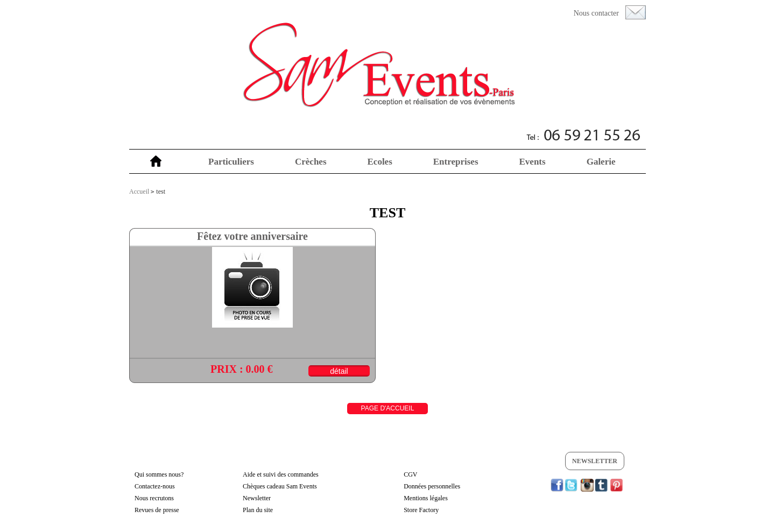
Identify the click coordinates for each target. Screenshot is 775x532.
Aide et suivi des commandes (281, 474)
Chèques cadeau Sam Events (280, 486)
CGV (410, 474)
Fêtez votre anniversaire (252, 236)
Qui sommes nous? (159, 474)
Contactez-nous (155, 486)
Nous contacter (596, 13)
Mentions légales (426, 498)
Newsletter (595, 461)
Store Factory (421, 510)
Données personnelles (432, 486)
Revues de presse (157, 510)
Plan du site (258, 510)
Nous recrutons (154, 498)
